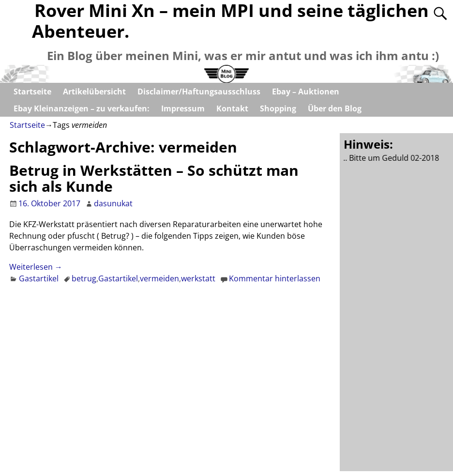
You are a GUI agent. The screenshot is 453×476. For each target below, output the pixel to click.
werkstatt (198, 278)
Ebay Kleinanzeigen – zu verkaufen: (82, 108)
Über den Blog (335, 108)
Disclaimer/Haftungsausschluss (199, 92)
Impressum (183, 108)
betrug (84, 278)
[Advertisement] (398, 315)
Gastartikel (39, 278)
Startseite (32, 92)
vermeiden (159, 278)
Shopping (278, 108)
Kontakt (232, 108)
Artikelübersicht (94, 92)
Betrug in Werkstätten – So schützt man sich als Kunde (154, 178)
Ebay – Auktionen (306, 92)
